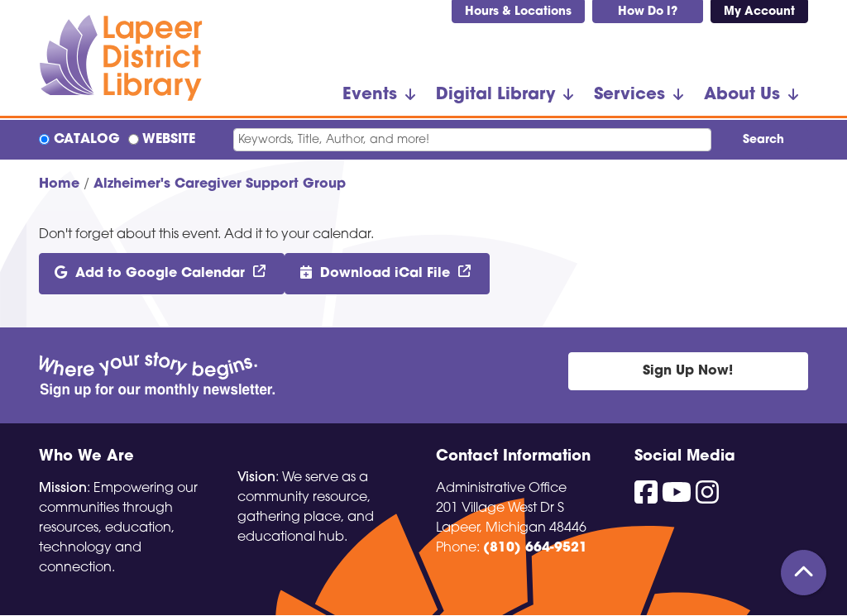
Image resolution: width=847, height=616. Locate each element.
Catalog (87, 140)
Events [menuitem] (370, 95)
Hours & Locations (518, 12)
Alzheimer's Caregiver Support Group (220, 184)
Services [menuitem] (629, 95)
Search (763, 140)
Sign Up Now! (688, 371)
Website (169, 140)
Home (59, 184)
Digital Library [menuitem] (495, 95)
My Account (759, 12)
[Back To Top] (804, 573)
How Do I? (648, 12)
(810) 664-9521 (535, 548)
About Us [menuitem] (742, 95)
